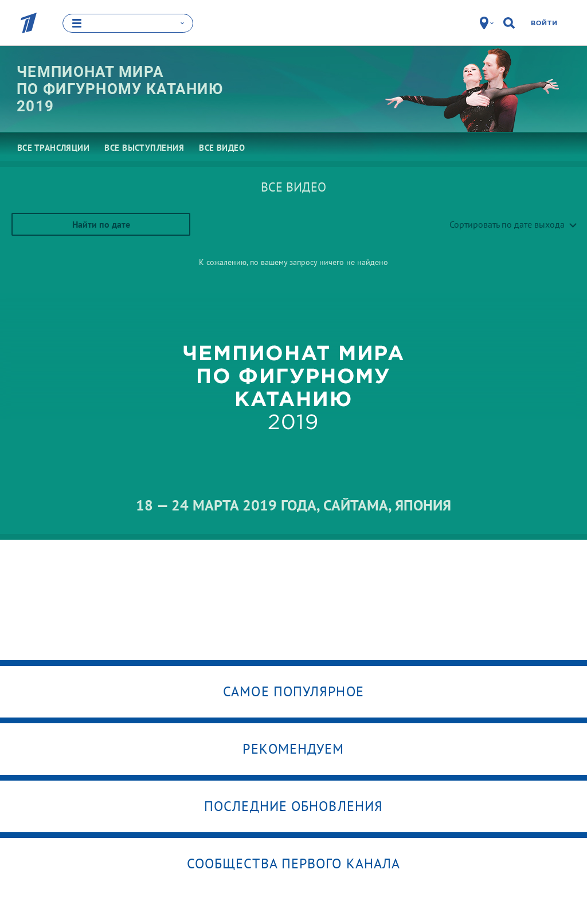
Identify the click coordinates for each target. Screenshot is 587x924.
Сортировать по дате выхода (507, 224)
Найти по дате (101, 224)
